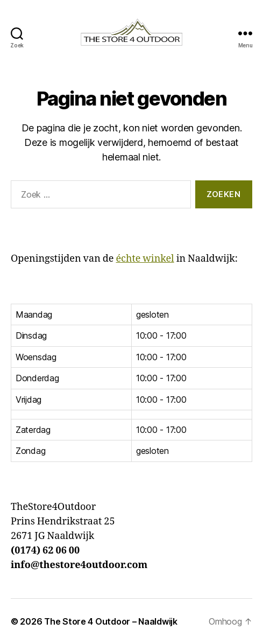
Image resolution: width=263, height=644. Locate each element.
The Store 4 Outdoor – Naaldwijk (111, 621)
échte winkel (145, 259)
